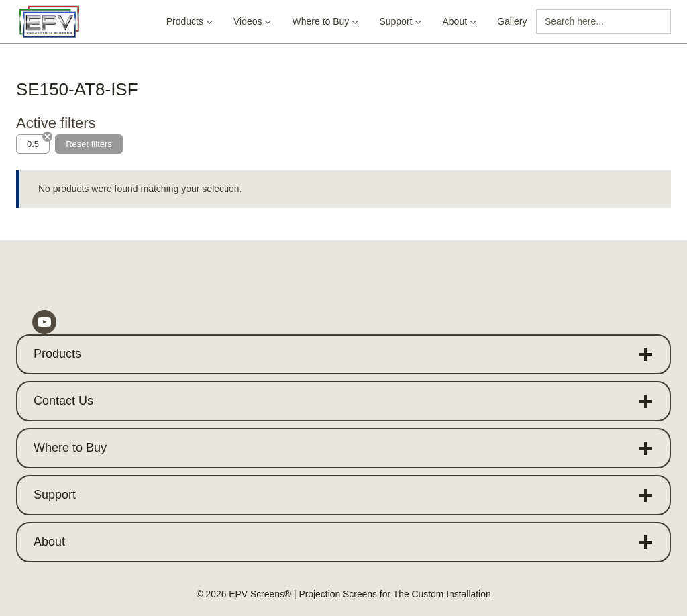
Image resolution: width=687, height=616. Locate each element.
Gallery (512, 21)
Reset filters (89, 144)
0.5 (33, 144)
